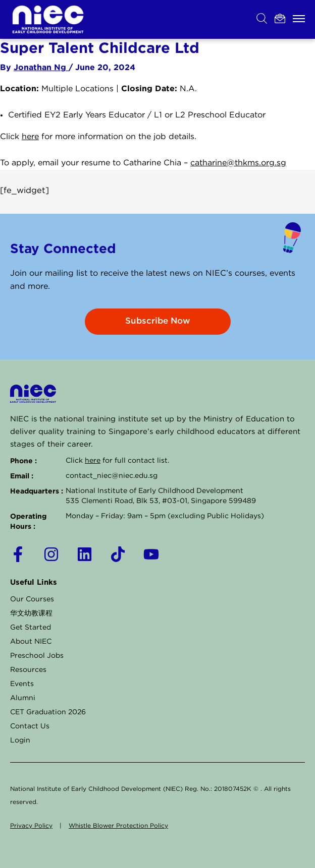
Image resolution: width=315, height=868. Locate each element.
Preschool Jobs (37, 656)
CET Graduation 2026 (48, 712)
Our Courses (32, 599)
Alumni (23, 698)
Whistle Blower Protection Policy (118, 826)
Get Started (31, 628)
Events (22, 684)
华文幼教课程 (31, 613)
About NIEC (31, 642)
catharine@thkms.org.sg (238, 163)
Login (20, 740)
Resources (28, 670)
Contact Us (30, 726)
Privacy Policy (31, 826)
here (30, 137)
